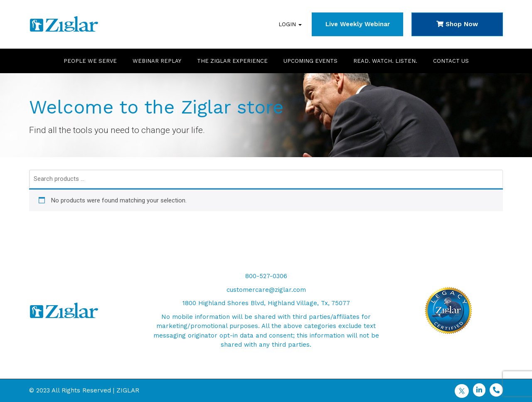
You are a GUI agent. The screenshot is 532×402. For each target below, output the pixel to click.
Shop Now (457, 24)
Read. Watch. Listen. (385, 61)
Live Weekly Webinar (358, 24)
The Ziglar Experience (232, 61)
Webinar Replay (157, 61)
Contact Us (451, 61)
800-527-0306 (266, 276)
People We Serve (90, 61)
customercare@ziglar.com (266, 290)
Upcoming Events (310, 61)
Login (290, 24)
